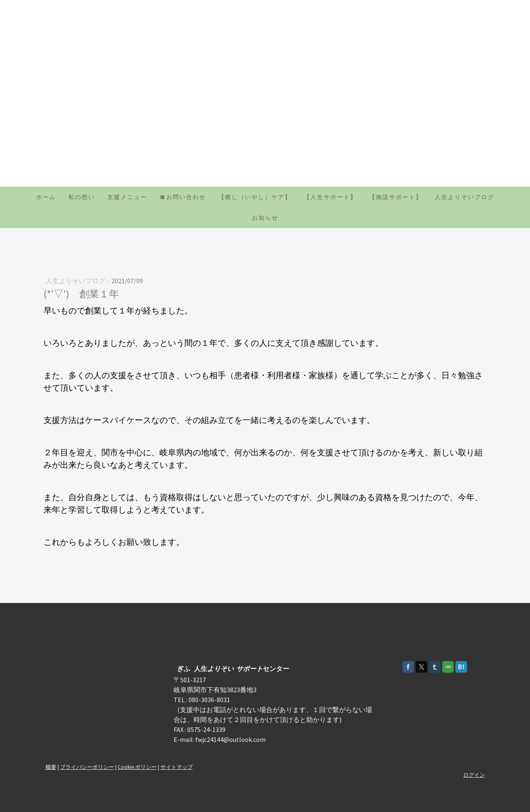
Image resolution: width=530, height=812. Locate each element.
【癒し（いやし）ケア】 (255, 197)
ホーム (46, 197)
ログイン (474, 775)
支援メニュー (127, 197)
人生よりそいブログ (465, 197)
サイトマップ (177, 767)
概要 (51, 767)
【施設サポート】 (396, 197)
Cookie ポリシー (137, 767)
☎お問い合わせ (183, 197)
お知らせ (265, 218)
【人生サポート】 (330, 197)
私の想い (82, 197)
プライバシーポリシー (87, 767)
